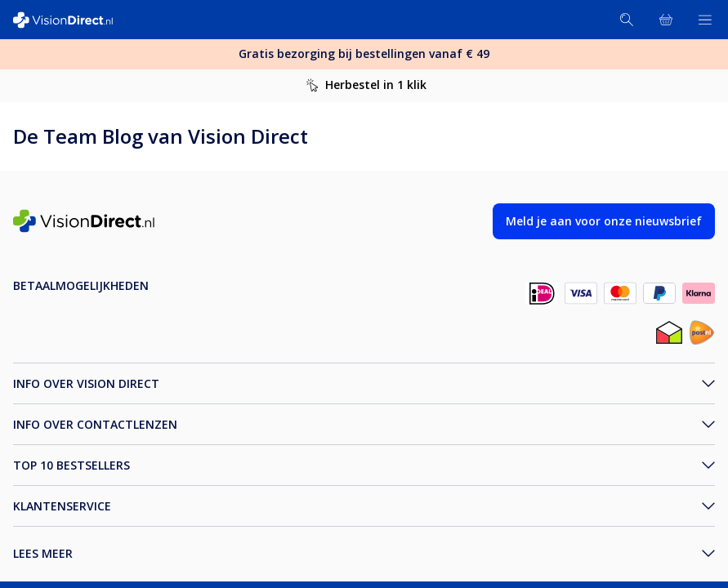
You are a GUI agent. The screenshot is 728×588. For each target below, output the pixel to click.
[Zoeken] (627, 20)
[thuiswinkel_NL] (669, 334)
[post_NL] (702, 334)
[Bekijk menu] (705, 20)
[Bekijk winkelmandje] (666, 20)
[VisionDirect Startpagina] (72, 20)
